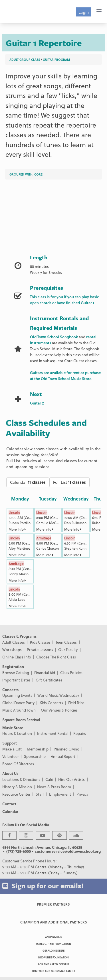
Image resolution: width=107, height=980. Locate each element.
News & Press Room (54, 787)
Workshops (12, 649)
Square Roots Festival (21, 720)
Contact (9, 804)
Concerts (10, 690)
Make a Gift (12, 749)
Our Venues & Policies (59, 710)
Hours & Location (17, 733)
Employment (60, 794)
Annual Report (63, 756)
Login (84, 12)
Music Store (13, 728)
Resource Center (16, 794)
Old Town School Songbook (54, 337)
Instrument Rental (53, 733)
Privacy (82, 794)
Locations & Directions (21, 779)
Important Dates (16, 680)
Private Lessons (40, 649)
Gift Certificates (49, 680)
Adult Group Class (25, 60)
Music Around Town (19, 710)
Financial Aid (45, 673)
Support (10, 743)
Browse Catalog (16, 673)
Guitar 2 (37, 403)
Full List (69, 482)
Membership (38, 749)
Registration (13, 667)
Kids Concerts (51, 703)
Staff (40, 794)
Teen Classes (66, 642)
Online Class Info (17, 657)
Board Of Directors (18, 764)
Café (49, 779)
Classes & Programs (19, 636)
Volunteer (11, 756)
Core (38, 174)
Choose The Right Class (56, 657)
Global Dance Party (18, 703)
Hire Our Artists (71, 779)
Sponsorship (35, 756)
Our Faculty (68, 649)
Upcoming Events (17, 695)
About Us (10, 773)
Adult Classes (14, 642)
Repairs (80, 733)
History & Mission (17, 787)
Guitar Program (56, 60)
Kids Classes (40, 642)
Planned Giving (66, 749)
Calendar (28, 482)
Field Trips (76, 703)
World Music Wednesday (58, 695)
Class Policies (71, 673)
